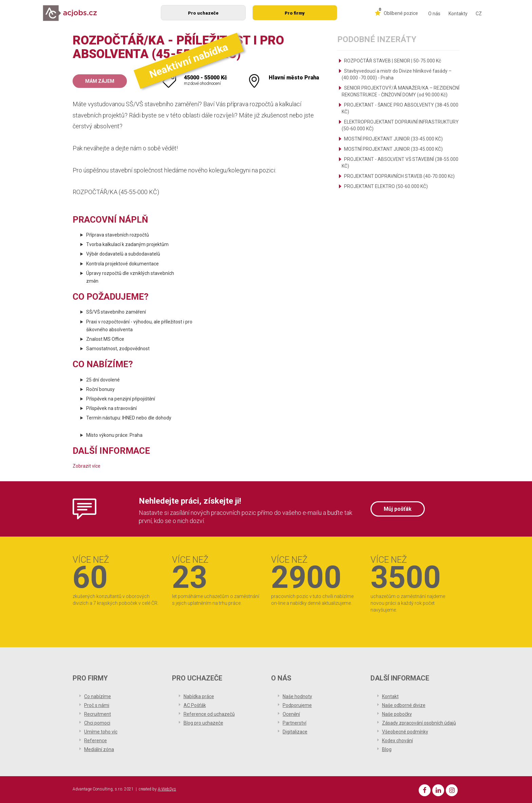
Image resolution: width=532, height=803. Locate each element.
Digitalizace (295, 732)
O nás (434, 14)
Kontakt (390, 696)
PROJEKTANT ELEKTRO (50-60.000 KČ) (386, 186)
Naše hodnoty (297, 696)
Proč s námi (97, 705)
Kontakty (458, 14)
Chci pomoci (97, 723)
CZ (479, 14)
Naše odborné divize (404, 705)
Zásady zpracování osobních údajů (419, 723)
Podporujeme (297, 705)
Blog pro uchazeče (203, 723)
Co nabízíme (98, 696)
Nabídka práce (199, 696)
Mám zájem (100, 81)
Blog (387, 749)
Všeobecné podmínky (405, 732)
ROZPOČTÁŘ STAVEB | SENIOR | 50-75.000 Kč (393, 61)
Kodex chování (397, 741)
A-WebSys (167, 789)
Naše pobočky (397, 714)
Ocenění (291, 714)
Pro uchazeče (203, 13)
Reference (96, 741)
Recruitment (98, 714)
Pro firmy (295, 13)
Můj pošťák (398, 509)
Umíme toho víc (101, 732)
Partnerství (294, 723)
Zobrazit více (87, 466)
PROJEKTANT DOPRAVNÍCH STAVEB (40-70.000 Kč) (399, 176)
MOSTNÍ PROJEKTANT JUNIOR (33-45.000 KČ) (393, 139)
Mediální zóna (99, 749)
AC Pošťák (195, 705)
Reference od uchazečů (209, 714)
